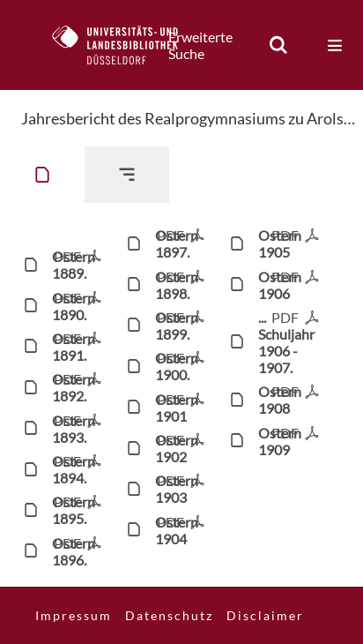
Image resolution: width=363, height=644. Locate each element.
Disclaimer (265, 615)
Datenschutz (169, 615)
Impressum (74, 615)
